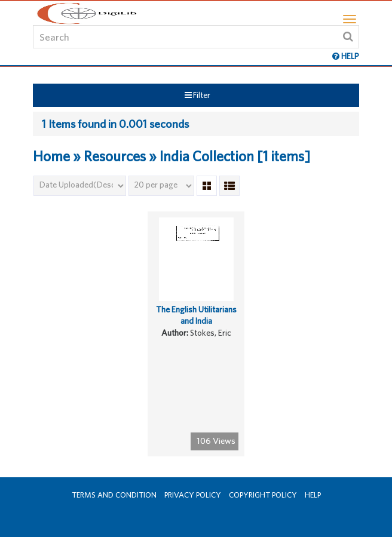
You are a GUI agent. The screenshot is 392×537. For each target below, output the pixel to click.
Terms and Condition (114, 495)
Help (313, 495)
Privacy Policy (193, 495)
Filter (197, 95)
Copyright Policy (263, 495)
